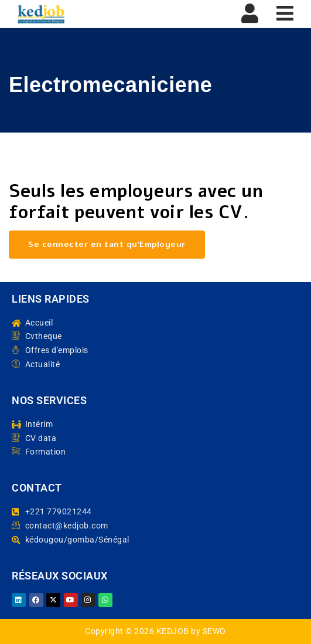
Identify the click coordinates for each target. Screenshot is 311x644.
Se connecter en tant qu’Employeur (107, 244)
